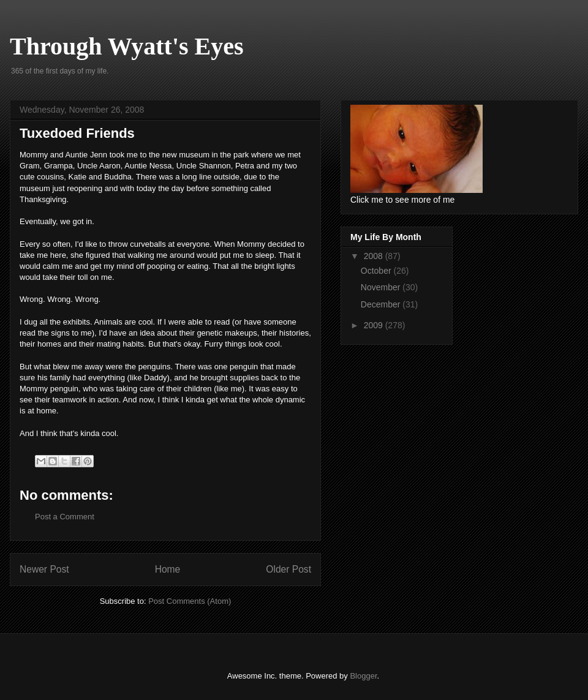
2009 (375, 325)
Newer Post (44, 569)
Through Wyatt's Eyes (127, 46)
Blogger (363, 676)
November (382, 287)
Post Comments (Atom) (190, 601)
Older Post (288, 569)
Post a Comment (65, 517)
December (382, 304)
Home (168, 569)
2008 (375, 256)
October (377, 271)
